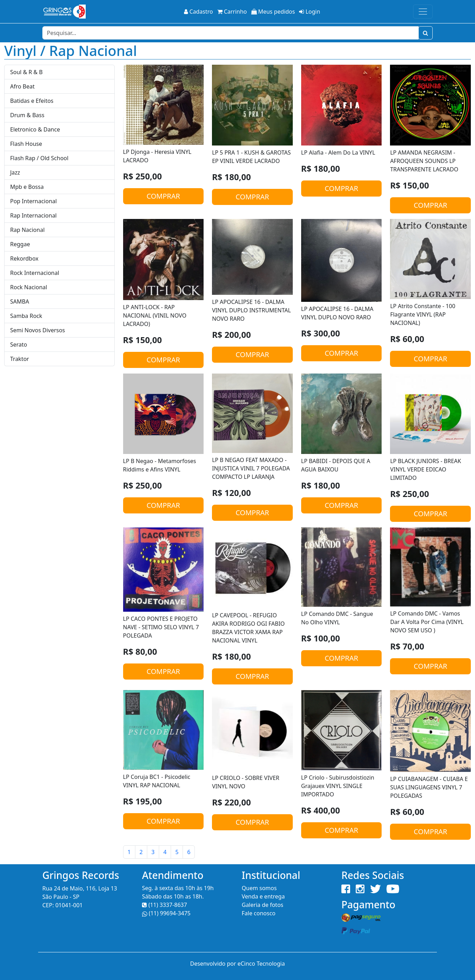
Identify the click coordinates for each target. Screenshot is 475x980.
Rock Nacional (29, 287)
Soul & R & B (26, 72)
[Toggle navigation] (423, 12)
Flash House (26, 144)
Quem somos (259, 888)
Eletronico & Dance (35, 129)
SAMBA (20, 301)
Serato (19, 345)
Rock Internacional (35, 273)
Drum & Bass (27, 115)
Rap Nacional (27, 230)
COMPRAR (163, 196)
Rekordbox (24, 258)
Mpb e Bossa (27, 187)
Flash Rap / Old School (39, 158)
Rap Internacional (33, 215)
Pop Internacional (33, 201)
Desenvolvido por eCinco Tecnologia (238, 964)
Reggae (20, 244)
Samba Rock (26, 316)
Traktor (20, 359)
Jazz (15, 172)
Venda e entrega (263, 896)
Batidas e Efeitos (32, 101)
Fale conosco (259, 913)
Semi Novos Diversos (38, 330)
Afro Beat (22, 86)
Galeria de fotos (263, 905)
